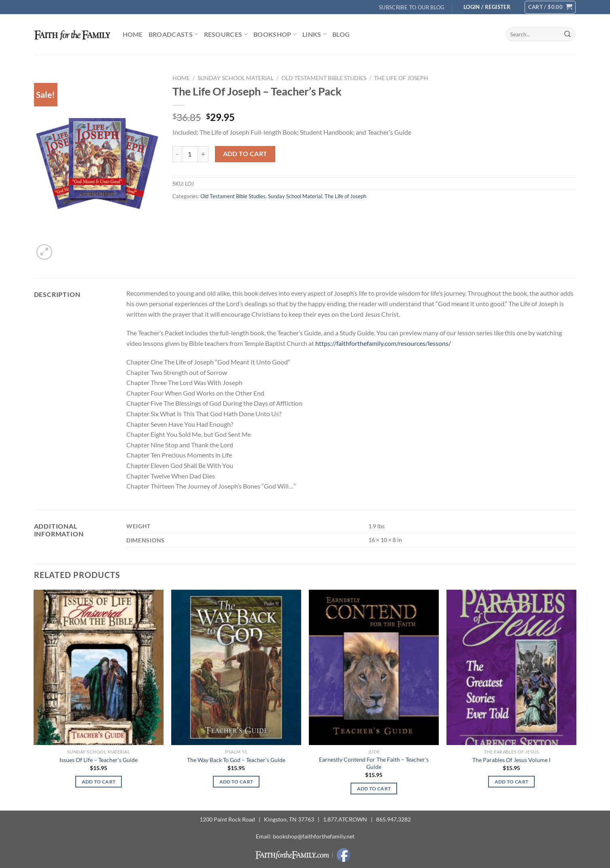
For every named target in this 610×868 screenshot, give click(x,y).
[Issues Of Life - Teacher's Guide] (98, 667)
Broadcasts (173, 34)
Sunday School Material (236, 78)
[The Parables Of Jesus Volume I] (511, 667)
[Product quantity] (190, 154)
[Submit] (567, 34)
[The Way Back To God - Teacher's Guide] (236, 667)
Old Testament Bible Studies (324, 78)
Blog (341, 34)
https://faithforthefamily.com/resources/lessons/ (383, 343)
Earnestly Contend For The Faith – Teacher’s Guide (374, 763)
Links (315, 34)
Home (133, 34)
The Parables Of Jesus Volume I (511, 760)
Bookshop (275, 34)
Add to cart (245, 154)
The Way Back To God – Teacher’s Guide (236, 760)
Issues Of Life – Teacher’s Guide (99, 760)
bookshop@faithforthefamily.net (314, 836)
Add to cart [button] (99, 782)
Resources (226, 34)
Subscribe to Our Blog (412, 7)
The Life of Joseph (401, 78)
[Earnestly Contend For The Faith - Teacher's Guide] (374, 667)
